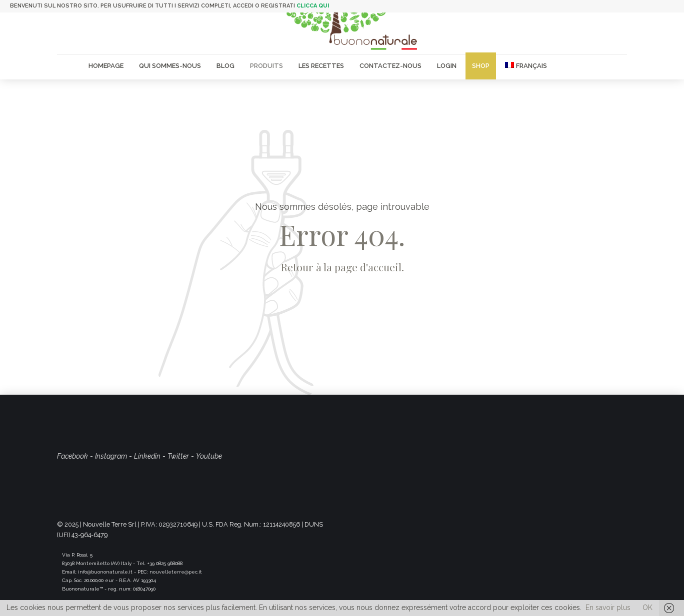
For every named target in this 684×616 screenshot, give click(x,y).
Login (447, 66)
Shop (481, 66)
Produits (266, 66)
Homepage (106, 66)
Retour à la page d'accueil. (342, 267)
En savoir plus (608, 608)
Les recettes (321, 66)
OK (647, 608)
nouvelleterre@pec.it (176, 572)
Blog (225, 66)
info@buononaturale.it (105, 572)
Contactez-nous (390, 66)
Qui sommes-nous (170, 66)
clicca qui (313, 6)
